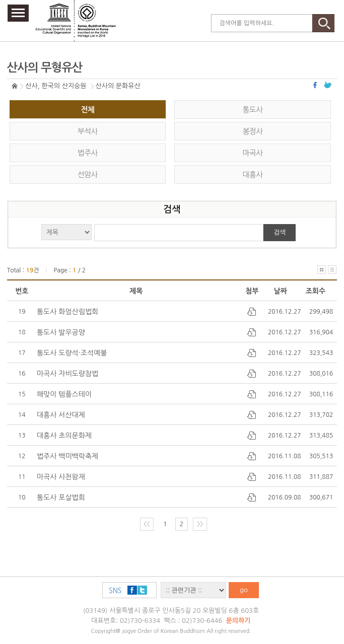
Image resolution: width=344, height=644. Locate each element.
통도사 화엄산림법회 (67, 312)
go (244, 590)
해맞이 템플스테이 (64, 394)
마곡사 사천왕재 (61, 477)
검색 (280, 232)
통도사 (253, 110)
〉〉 (200, 524)
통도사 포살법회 (61, 497)
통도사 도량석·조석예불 (72, 353)
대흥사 (253, 174)
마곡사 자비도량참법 (67, 374)
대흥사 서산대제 (61, 415)
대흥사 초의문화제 (64, 436)
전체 (87, 110)
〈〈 (147, 524)
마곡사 (253, 153)
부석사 (88, 131)
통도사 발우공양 (61, 332)
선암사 (88, 174)
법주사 (88, 153)
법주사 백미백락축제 (67, 456)
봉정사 (253, 131)
